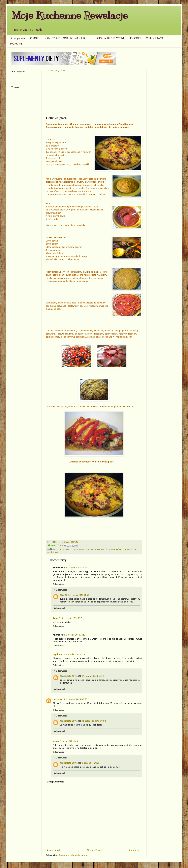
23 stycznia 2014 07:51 (72, 618)
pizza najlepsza (117, 549)
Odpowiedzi (62, 590)
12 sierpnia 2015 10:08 (74, 654)
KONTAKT (16, 44)
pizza (107, 549)
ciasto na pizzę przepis (80, 549)
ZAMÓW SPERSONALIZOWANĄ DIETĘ (68, 38)
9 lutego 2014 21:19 (75, 635)
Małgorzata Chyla (69, 676)
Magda (56, 741)
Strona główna (17, 38)
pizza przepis (131, 549)
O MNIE (35, 38)
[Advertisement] (94, 93)
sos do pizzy (53, 552)
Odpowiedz (59, 584)
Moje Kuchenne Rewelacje (70, 15)
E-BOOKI (135, 38)
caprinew (58, 654)
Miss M (63, 595)
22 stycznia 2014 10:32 (77, 568)
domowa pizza (98, 549)
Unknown (58, 699)
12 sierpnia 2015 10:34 (93, 676)
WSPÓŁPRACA (155, 38)
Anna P (56, 618)
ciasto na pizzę (62, 549)
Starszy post (135, 850)
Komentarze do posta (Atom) (73, 855)
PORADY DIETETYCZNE (110, 38)
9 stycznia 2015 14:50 (78, 595)
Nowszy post (53, 850)
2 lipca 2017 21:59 (91, 763)
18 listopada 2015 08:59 (75, 699)
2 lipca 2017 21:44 (69, 741)
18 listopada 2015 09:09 (94, 721)
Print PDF (56, 545)
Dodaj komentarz (56, 782)
